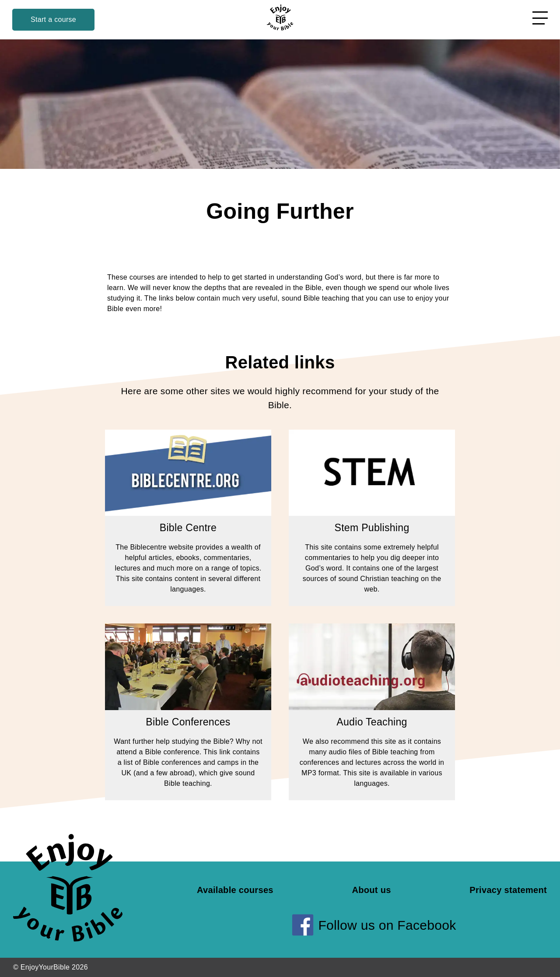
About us (371, 890)
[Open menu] (540, 18)
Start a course (53, 19)
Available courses (235, 890)
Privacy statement (508, 890)
